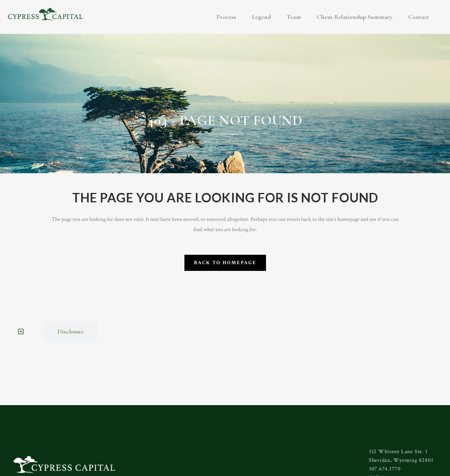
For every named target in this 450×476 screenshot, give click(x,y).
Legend (261, 17)
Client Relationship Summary (355, 17)
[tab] (22, 332)
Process (226, 17)
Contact (418, 17)
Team (294, 17)
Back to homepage (225, 263)
